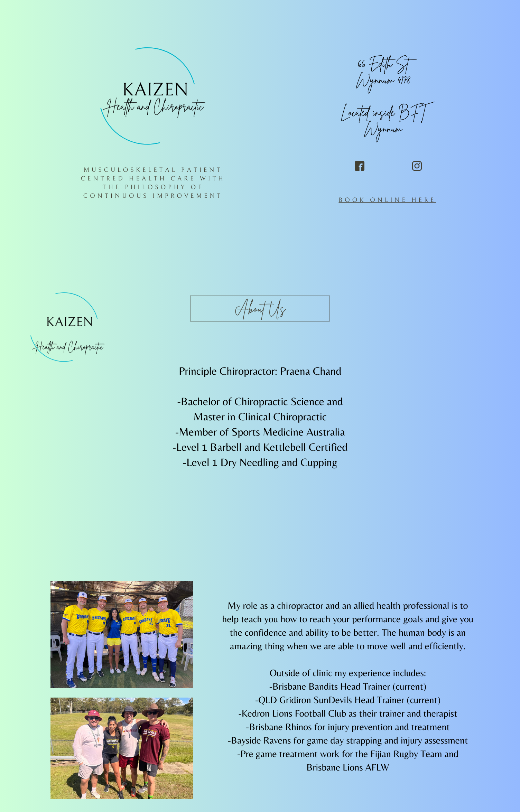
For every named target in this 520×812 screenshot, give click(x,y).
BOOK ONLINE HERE (387, 200)
